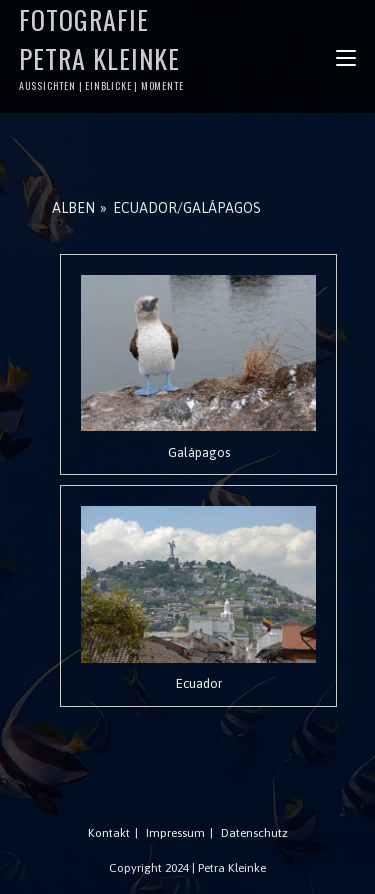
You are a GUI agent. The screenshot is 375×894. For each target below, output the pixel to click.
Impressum (175, 833)
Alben (73, 208)
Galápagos (199, 452)
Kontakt (109, 833)
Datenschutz (254, 833)
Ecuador (199, 683)
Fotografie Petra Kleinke (103, 46)
